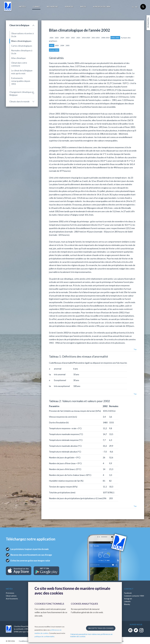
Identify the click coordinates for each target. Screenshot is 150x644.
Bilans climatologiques (21, 41)
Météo (22, 6)
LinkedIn (127, 601)
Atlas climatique (18, 58)
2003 (57, 45)
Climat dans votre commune (19, 64)
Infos (83, 6)
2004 (62, 45)
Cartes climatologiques (22, 46)
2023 (68, 38)
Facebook (128, 593)
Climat (36, 6)
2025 (57, 38)
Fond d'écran (148, 23)
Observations (11, 596)
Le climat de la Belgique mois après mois (22, 72)
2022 (73, 38)
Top (135, 349)
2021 (79, 38)
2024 (62, 38)
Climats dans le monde (19, 101)
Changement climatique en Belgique (22, 93)
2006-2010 (106, 38)
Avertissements (12, 599)
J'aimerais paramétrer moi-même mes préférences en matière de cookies (91, 635)
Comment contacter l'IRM (134, 596)
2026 (52, 38)
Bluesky (127, 604)
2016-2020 (86, 38)
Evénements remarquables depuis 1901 (21, 81)
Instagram (128, 599)
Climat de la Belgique (19, 25)
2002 (52, 45)
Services (69, 6)
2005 (68, 45)
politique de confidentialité (44, 636)
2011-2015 (96, 38)
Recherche (52, 6)
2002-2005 (115, 38)
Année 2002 (54, 50)
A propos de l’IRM (102, 6)
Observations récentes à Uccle (22, 35)
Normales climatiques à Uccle (22, 52)
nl (133, 7)
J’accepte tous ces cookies (101, 628)
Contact (129, 589)
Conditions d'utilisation (27, 641)
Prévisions (10, 593)
